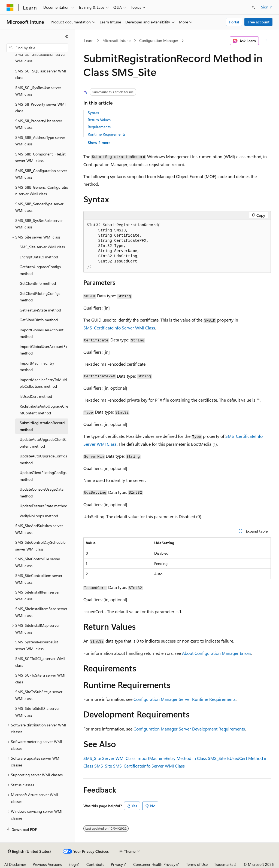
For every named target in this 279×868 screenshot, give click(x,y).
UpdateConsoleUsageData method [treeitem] (42, 493)
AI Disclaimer (15, 864)
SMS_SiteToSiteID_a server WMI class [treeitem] (37, 712)
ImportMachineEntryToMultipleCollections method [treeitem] (43, 383)
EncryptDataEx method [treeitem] (39, 257)
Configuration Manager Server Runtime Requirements (185, 699)
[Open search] (253, 7)
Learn (89, 40)
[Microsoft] (10, 7)
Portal (234, 22)
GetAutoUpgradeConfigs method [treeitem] (40, 270)
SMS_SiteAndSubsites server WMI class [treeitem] (39, 529)
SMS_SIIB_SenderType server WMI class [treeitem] (39, 207)
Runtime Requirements (107, 134)
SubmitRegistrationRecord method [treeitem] (42, 426)
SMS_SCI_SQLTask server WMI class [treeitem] (41, 74)
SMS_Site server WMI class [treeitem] (42, 247)
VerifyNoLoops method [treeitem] (39, 516)
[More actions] (266, 41)
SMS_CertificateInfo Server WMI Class (119, 328)
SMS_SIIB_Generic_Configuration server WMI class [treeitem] (42, 191)
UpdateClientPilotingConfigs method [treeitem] (43, 476)
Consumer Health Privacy (154, 864)
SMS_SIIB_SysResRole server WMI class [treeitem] (39, 224)
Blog (72, 864)
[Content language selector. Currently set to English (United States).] (29, 851)
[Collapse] (67, 36)
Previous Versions (47, 864)
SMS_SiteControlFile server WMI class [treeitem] (38, 562)
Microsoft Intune (116, 40)
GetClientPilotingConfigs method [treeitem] (40, 297)
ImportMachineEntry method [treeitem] (37, 366)
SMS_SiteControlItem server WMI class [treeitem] (39, 579)
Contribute (95, 864)
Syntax (93, 113)
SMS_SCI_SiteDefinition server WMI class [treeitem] (40, 58)
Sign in (267, 7)
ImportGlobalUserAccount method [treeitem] (42, 333)
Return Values (99, 120)
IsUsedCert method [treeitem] (36, 396)
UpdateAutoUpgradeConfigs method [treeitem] (43, 459)
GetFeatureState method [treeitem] (40, 310)
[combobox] (37, 48)
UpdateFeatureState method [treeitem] (43, 506)
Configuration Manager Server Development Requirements (189, 729)
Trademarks (224, 864)
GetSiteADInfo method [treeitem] (39, 320)
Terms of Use (197, 864)
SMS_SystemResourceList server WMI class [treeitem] (37, 645)
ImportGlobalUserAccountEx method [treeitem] (43, 350)
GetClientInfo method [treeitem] (38, 283)
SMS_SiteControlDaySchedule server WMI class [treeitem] (40, 546)
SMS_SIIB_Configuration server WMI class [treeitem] (41, 174)
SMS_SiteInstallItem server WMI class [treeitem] (37, 595)
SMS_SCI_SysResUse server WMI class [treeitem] (38, 91)
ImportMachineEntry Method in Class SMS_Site (181, 758)
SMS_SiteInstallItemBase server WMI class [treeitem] (41, 612)
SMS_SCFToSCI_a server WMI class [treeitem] (40, 662)
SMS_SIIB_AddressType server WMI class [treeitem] (40, 141)
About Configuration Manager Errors (217, 653)
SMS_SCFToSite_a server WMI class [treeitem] (40, 678)
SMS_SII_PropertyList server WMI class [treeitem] (39, 124)
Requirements (99, 127)
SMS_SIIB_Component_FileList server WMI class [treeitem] (40, 157)
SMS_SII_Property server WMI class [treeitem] (40, 108)
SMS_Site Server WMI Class (109, 758)
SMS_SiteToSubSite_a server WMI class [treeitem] (39, 695)
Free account (259, 22)
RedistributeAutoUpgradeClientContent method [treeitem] (44, 409)
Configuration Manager (159, 40)
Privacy (117, 864)
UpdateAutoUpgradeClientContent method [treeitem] (43, 443)
